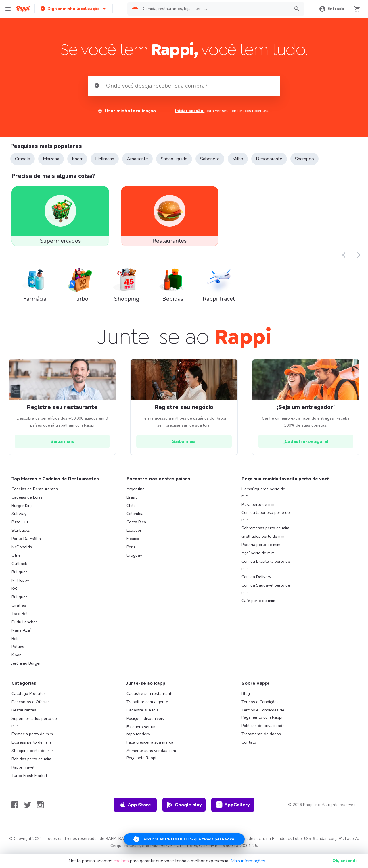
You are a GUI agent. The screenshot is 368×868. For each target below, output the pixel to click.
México (133, 540)
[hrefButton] (62, 443)
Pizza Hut (20, 524)
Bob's (17, 640)
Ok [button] (344, 861)
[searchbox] (215, 9)
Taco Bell (20, 615)
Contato (249, 744)
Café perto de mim (258, 602)
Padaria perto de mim (261, 546)
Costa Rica (136, 524)
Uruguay (134, 557)
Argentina (136, 490)
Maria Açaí (21, 632)
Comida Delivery (256, 578)
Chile (131, 507)
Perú (131, 549)
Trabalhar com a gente (147, 704)
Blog (246, 695)
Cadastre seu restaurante (150, 695)
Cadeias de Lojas (27, 499)
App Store (135, 806)
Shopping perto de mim (33, 752)
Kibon (17, 657)
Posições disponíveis (145, 720)
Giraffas (19, 607)
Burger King (22, 507)
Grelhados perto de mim (263, 538)
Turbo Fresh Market (29, 777)
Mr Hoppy (20, 582)
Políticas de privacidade (263, 727)
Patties (18, 648)
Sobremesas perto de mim (265, 530)
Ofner (17, 557)
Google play (184, 806)
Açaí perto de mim (258, 554)
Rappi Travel (23, 769)
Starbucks (21, 532)
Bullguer (19, 573)
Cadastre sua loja (143, 712)
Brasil (132, 499)
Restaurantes (24, 712)
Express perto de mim (31, 744)
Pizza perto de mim (258, 506)
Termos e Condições (260, 704)
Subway (19, 515)
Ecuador (134, 532)
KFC (15, 590)
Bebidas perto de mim (31, 760)
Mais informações (248, 861)
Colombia (135, 515)
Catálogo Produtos (29, 695)
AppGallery (233, 806)
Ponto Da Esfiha (26, 540)
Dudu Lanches (25, 623)
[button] (74, 9)
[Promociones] (184, 838)
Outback (19, 565)
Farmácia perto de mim (32, 735)
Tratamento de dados (261, 735)
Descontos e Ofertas (31, 704)
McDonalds (22, 549)
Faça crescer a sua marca (150, 744)
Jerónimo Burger (26, 665)
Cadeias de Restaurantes (35, 490)
